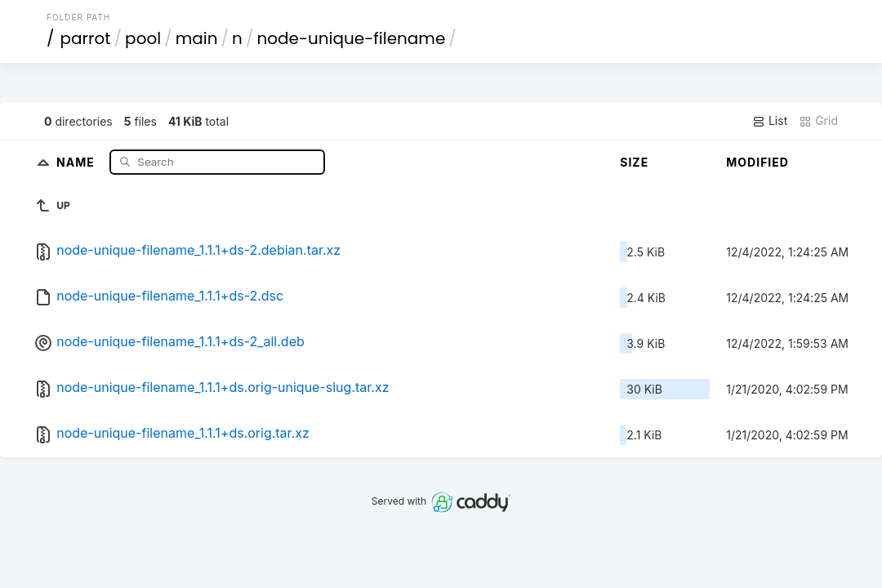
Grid (818, 121)
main (197, 38)
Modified (757, 162)
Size (634, 162)
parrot (86, 38)
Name (77, 161)
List (770, 121)
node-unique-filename (351, 38)
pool (143, 38)
